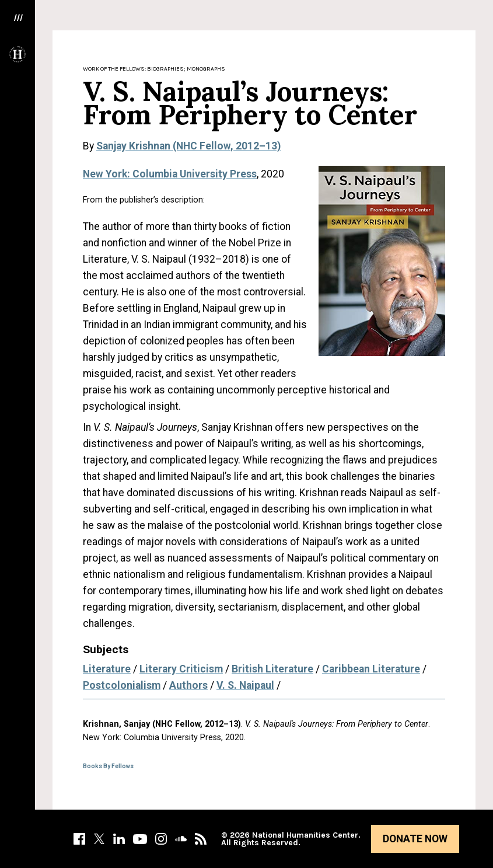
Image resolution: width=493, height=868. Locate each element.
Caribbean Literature (371, 669)
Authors (188, 685)
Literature (107, 669)
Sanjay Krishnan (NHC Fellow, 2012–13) (188, 146)
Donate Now (415, 839)
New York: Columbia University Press (170, 174)
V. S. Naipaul (245, 685)
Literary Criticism (181, 669)
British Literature (272, 669)
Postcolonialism (122, 685)
